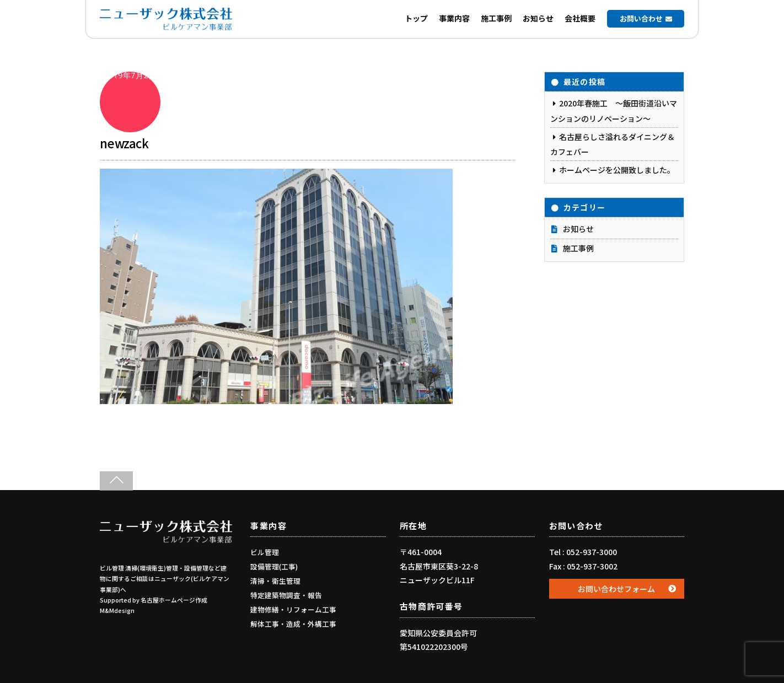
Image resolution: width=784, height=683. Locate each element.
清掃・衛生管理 (275, 581)
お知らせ (538, 18)
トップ (416, 18)
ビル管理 (265, 552)
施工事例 (496, 18)
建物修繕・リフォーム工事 (293, 609)
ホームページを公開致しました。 (617, 170)
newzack (124, 143)
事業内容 (454, 18)
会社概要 (580, 18)
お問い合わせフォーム (616, 589)
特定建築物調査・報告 (286, 595)
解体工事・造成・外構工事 (293, 624)
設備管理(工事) (274, 566)
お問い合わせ (641, 18)
